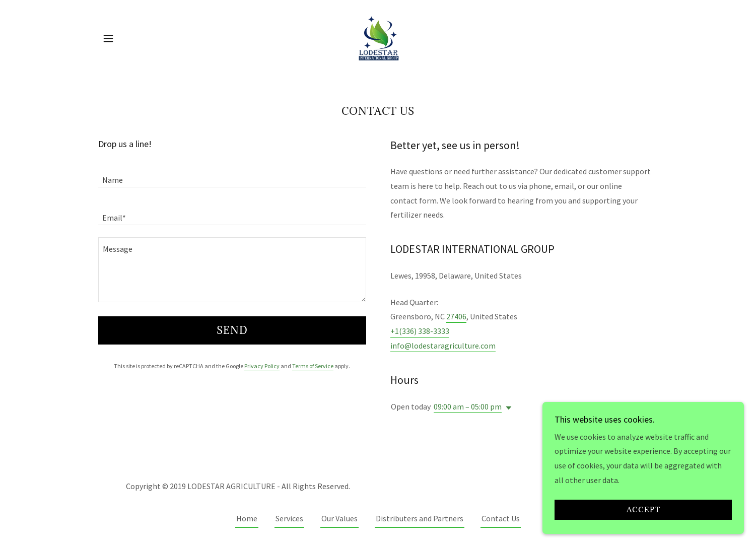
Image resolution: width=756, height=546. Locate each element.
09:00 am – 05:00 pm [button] (468, 406)
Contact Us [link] (501, 518)
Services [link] (289, 518)
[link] (378, 37)
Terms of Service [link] (313, 366)
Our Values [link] (339, 518)
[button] (108, 38)
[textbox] (232, 175)
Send (232, 330)
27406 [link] (456, 316)
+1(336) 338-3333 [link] (420, 331)
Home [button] (247, 518)
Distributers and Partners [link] (420, 518)
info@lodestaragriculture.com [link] (443, 346)
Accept (643, 517)
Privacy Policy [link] (262, 366)
